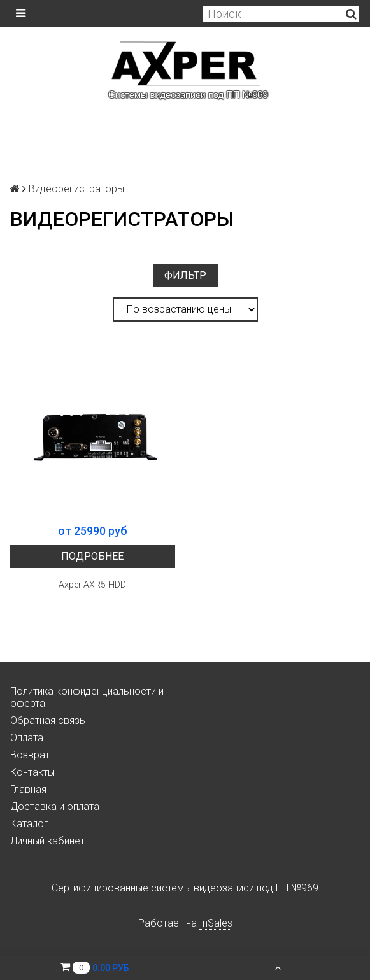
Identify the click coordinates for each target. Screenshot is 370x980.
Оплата (27, 738)
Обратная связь (48, 721)
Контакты (32, 772)
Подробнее (92, 556)
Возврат (30, 755)
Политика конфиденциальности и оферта (87, 697)
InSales (216, 923)
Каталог (29, 824)
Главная (28, 789)
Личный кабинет (47, 841)
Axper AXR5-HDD (92, 585)
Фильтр (185, 275)
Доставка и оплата (55, 806)
